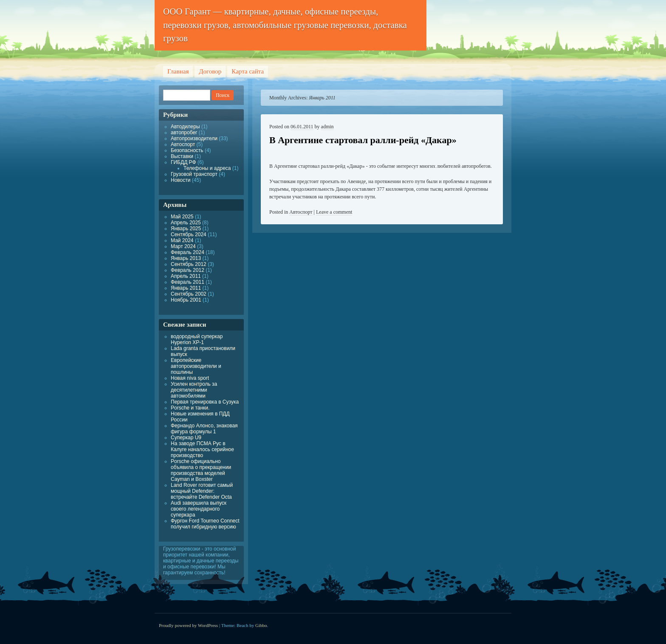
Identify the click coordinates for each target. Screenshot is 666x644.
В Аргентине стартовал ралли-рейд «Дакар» (363, 140)
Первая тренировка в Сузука (205, 402)
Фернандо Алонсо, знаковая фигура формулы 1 (204, 429)
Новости (181, 180)
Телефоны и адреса (207, 168)
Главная (178, 71)
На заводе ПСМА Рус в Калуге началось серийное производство (202, 449)
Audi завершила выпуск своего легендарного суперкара (199, 509)
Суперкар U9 (186, 438)
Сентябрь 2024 (189, 234)
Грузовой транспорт (194, 174)
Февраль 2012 (188, 270)
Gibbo (261, 625)
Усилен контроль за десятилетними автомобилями (194, 390)
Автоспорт (301, 212)
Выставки (182, 156)
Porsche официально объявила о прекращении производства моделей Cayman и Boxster (201, 470)
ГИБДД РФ (183, 162)
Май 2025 (182, 217)
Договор (210, 71)
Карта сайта (248, 71)
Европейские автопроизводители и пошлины (196, 366)
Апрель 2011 (186, 276)
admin (327, 127)
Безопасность (187, 150)
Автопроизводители (194, 138)
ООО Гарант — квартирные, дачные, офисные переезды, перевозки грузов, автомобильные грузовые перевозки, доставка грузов (285, 25)
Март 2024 (183, 246)
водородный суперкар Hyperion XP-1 (197, 339)
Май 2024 (182, 240)
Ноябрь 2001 (186, 300)
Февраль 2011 (188, 282)
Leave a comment (334, 212)
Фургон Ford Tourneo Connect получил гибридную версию (205, 524)
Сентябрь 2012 (189, 264)
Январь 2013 (186, 258)
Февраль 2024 (188, 252)
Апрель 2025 (186, 223)
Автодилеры (185, 127)
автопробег (184, 133)
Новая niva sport (190, 378)
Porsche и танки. (190, 408)
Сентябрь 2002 (189, 294)
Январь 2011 (186, 288)
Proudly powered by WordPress (188, 625)
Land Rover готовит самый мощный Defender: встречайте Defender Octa (202, 491)
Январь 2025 (186, 229)
